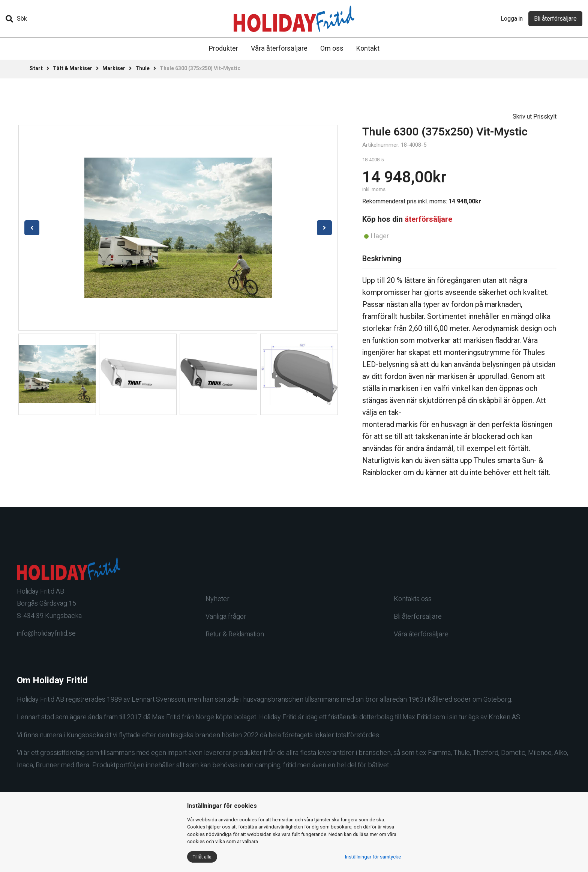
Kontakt (368, 49)
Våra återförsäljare (279, 49)
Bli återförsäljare (555, 19)
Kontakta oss (413, 599)
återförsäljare (428, 219)
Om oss (332, 49)
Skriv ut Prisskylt (535, 117)
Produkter (223, 49)
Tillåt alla (202, 857)
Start (36, 68)
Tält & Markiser (73, 68)
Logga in (512, 19)
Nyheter (217, 599)
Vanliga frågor (226, 617)
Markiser (114, 68)
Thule (142, 68)
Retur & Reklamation (235, 634)
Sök (16, 19)
